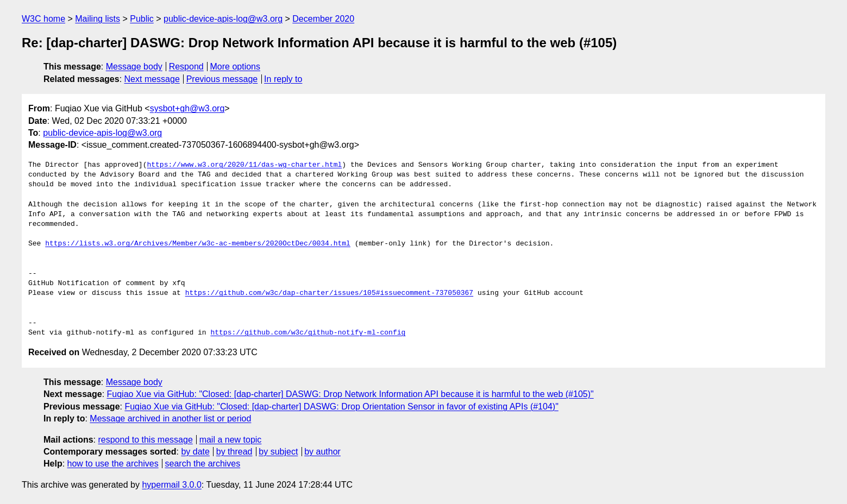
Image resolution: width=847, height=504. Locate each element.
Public (142, 19)
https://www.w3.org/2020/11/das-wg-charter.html (244, 165)
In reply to (283, 79)
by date (195, 452)
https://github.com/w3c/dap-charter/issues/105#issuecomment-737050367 (329, 293)
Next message (152, 79)
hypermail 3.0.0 (171, 485)
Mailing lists (98, 19)
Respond (186, 67)
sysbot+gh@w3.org (187, 108)
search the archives (203, 464)
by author (322, 452)
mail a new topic (231, 440)
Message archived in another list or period (170, 418)
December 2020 (323, 19)
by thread (234, 452)
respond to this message (145, 440)
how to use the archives (113, 464)
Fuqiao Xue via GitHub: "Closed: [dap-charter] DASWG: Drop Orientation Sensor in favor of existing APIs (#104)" (341, 407)
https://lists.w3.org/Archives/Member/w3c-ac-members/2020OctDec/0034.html (198, 244)
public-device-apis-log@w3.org (223, 19)
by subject (278, 452)
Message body (134, 67)
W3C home (43, 19)
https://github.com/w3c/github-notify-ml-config (308, 333)
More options (236, 67)
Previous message (222, 79)
